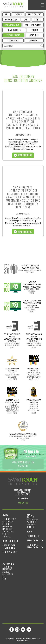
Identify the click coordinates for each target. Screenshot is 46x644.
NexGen (35, 30)
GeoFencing (8, 574)
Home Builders (10, 541)
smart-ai (7, 536)
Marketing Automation (8, 530)
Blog (29, 531)
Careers (31, 517)
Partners (31, 522)
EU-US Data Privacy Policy (35, 546)
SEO (4, 577)
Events (38, 20)
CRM (26, 20)
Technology (13, 40)
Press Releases (13, 35)
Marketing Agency (33, 25)
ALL (7, 14)
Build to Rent (35, 14)
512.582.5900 (23, 498)
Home (5, 515)
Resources (35, 35)
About (30, 515)
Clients (30, 527)
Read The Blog (23, 155)
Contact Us (33, 536)
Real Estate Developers (9, 547)
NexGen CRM (8, 522)
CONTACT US (23, 503)
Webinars (34, 40)
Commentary (11, 20)
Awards (18, 14)
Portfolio (31, 525)
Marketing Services (8, 566)
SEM (4, 579)
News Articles (14, 30)
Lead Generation (12, 25)
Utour (5, 534)
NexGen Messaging (7, 525)
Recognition (33, 520)
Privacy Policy (35, 540)
